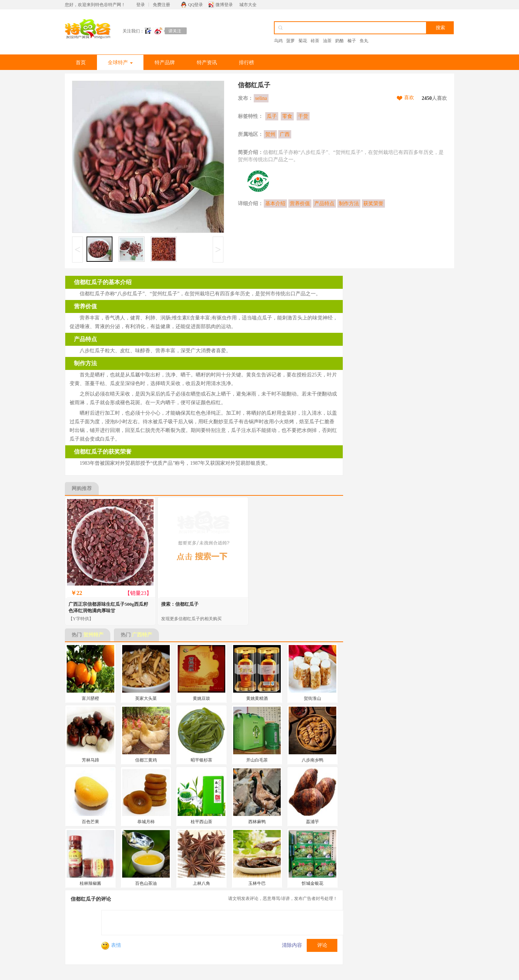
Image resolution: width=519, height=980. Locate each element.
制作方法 (349, 204)
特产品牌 (165, 63)
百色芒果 (90, 822)
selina (261, 98)
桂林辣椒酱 (90, 883)
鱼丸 (364, 41)
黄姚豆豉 (201, 698)
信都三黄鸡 (146, 760)
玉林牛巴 (257, 883)
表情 (111, 945)
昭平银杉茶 (201, 760)
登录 (141, 5)
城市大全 (248, 5)
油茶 (327, 41)
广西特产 (142, 635)
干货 (303, 116)
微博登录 (224, 5)
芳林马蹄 (90, 760)
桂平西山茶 (201, 822)
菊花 (303, 41)
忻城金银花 (312, 883)
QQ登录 (196, 5)
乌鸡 (278, 41)
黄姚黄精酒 (257, 698)
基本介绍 (275, 204)
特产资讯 (207, 63)
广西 (285, 134)
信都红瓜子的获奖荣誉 (103, 452)
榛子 (352, 41)
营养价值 (300, 204)
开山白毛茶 (257, 760)
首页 (81, 63)
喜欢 (409, 98)
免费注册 (161, 5)
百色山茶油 (146, 883)
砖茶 (315, 41)
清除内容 (292, 945)
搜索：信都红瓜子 (180, 604)
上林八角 (201, 883)
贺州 (270, 134)
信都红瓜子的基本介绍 (103, 282)
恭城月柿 (146, 822)
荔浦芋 (312, 822)
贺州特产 (93, 635)
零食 (287, 116)
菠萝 (290, 41)
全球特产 (120, 63)
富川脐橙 (90, 698)
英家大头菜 (146, 698)
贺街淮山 (312, 698)
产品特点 (324, 204)
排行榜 (247, 63)
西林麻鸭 (257, 822)
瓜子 (272, 116)
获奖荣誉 (373, 204)
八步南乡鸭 (312, 760)
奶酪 (340, 41)
